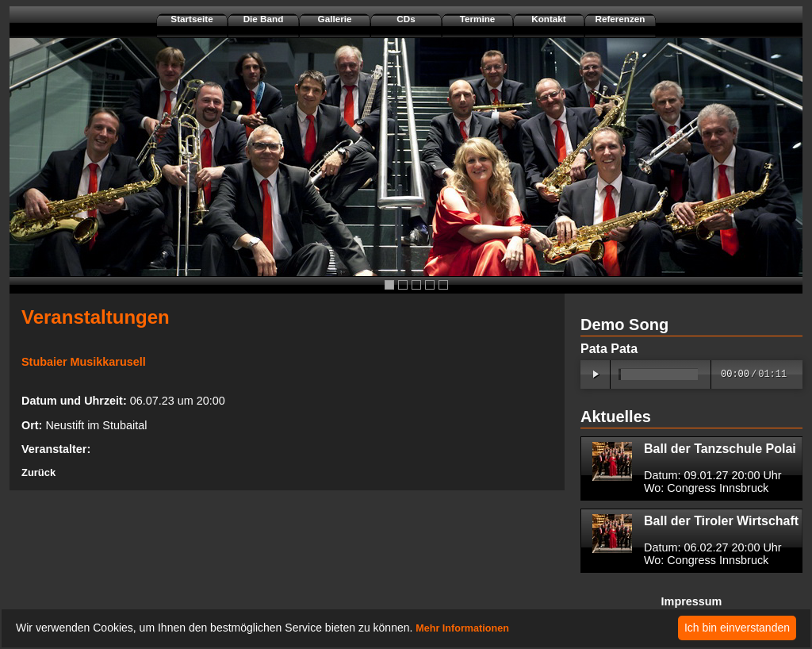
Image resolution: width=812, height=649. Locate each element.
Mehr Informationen (462, 628)
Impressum (692, 601)
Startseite (192, 19)
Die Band (264, 19)
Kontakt (549, 19)
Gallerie (335, 19)
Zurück (38, 472)
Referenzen (620, 19)
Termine (478, 19)
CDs (406, 19)
